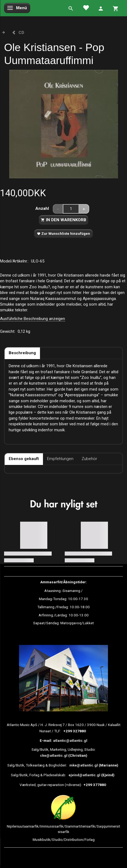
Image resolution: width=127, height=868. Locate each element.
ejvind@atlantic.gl (84, 775)
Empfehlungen (60, 459)
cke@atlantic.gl (54, 755)
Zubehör (89, 459)
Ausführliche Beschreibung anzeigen (32, 319)
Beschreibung (22, 353)
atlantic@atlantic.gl (70, 740)
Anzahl (43, 208)
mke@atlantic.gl (84, 765)
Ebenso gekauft (24, 459)
